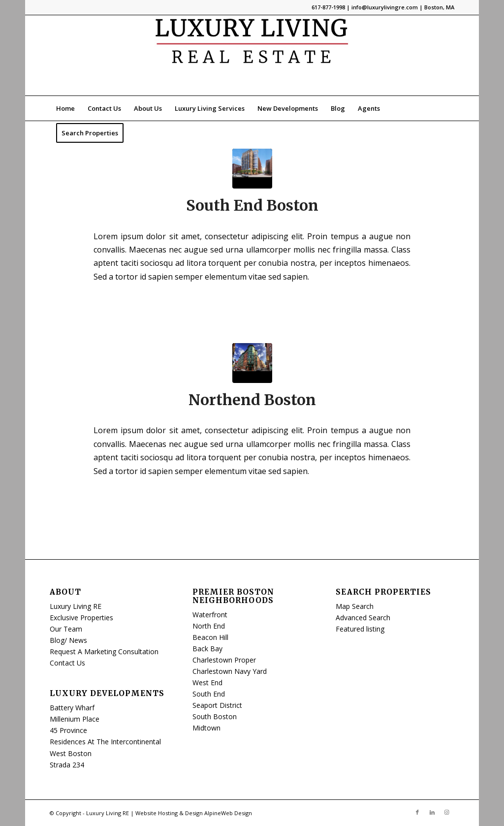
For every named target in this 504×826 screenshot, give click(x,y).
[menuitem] (65, 108)
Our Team (66, 629)
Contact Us (67, 663)
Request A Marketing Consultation (104, 651)
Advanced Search (363, 618)
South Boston (215, 716)
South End (209, 694)
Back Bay (207, 649)
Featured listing (360, 629)
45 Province (68, 730)
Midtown (206, 728)
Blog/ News (68, 640)
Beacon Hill (210, 637)
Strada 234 (67, 765)
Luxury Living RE (76, 606)
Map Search (355, 606)
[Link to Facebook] (417, 812)
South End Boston (252, 205)
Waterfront (210, 615)
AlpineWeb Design (228, 813)
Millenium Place (75, 719)
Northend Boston (252, 400)
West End (207, 683)
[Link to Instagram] (447, 812)
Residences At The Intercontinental (105, 742)
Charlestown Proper (224, 660)
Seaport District (217, 705)
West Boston (71, 753)
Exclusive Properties (81, 618)
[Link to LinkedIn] (432, 812)
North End (209, 626)
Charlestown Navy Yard (230, 671)
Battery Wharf (72, 708)
